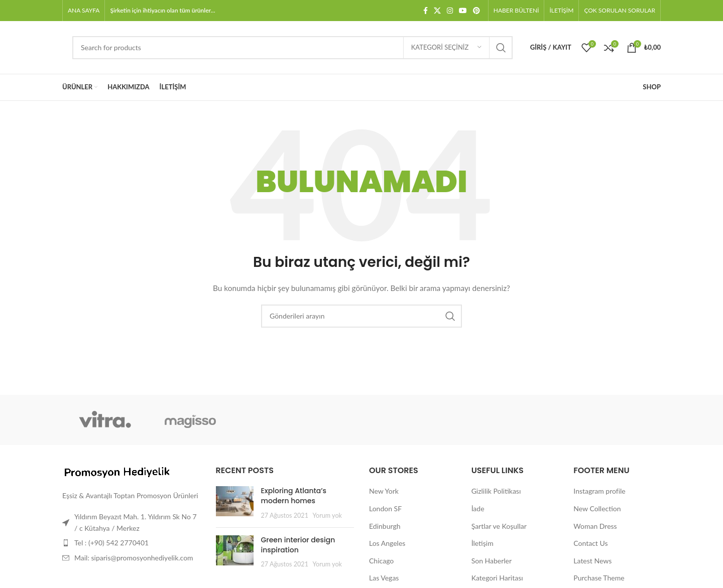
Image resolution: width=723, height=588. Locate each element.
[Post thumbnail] (235, 503)
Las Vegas (384, 578)
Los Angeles (387, 543)
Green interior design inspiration (298, 545)
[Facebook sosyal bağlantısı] (426, 11)
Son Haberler (492, 561)
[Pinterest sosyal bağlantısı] (476, 11)
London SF (385, 508)
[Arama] (292, 48)
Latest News (592, 561)
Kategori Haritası (497, 578)
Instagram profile (599, 491)
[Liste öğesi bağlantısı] (132, 543)
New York (384, 491)
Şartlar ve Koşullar (499, 526)
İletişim (483, 543)
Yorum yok (327, 516)
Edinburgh (385, 526)
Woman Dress (595, 526)
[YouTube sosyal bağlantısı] (463, 11)
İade (478, 508)
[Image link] (117, 472)
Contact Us (590, 543)
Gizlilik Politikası (496, 491)
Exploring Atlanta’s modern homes (294, 496)
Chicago (381, 561)
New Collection (597, 508)
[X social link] (437, 11)
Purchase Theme (599, 578)
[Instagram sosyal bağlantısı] (450, 11)
